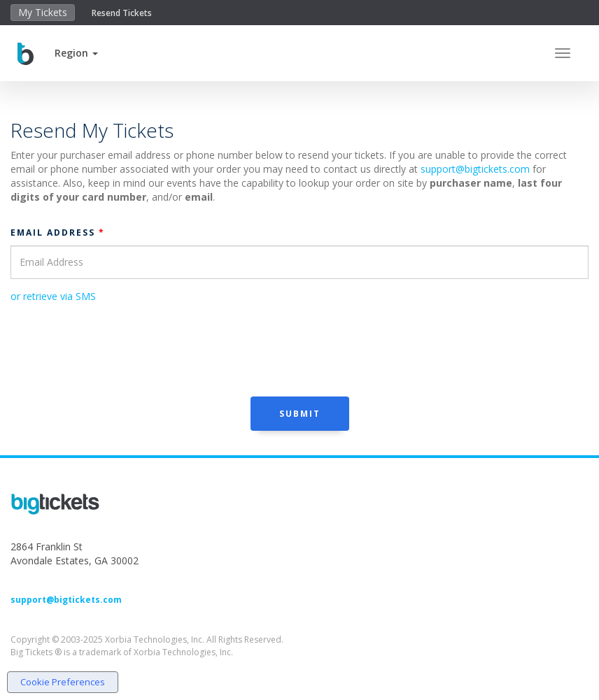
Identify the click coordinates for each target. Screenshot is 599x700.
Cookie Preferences (63, 682)
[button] (76, 53)
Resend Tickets (122, 13)
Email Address (58, 233)
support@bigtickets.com (475, 169)
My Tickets (43, 12)
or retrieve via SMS (53, 296)
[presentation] (117, 348)
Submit (300, 414)
